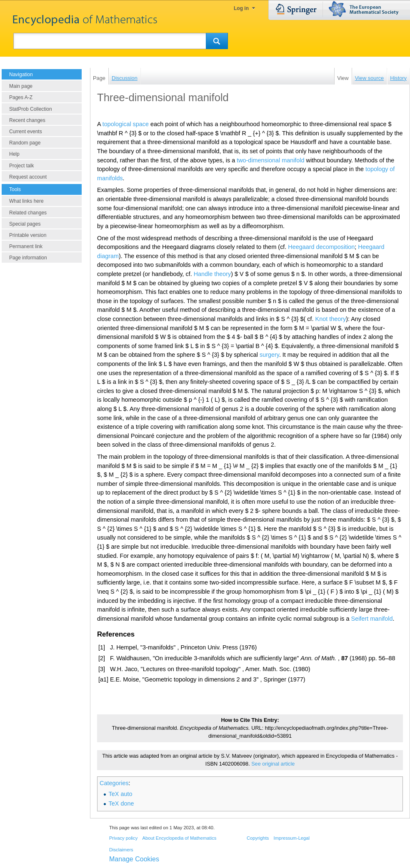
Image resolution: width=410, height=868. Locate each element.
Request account (28, 177)
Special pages (25, 224)
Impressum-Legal (292, 838)
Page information (28, 258)
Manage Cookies (134, 859)
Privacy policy (123, 838)
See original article (273, 764)
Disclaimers (121, 850)
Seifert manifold (372, 619)
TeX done (121, 803)
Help (14, 154)
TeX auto (121, 794)
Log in (241, 8)
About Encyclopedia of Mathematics (179, 838)
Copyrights (258, 838)
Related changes (28, 213)
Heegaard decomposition (321, 247)
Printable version (28, 235)
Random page (25, 143)
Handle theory (212, 274)
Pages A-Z (21, 97)
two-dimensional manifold (270, 160)
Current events (26, 132)
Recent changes (27, 120)
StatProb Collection (31, 109)
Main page (21, 86)
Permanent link (26, 246)
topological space (126, 124)
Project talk (21, 166)
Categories (114, 783)
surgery (269, 355)
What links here (26, 201)
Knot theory (331, 319)
